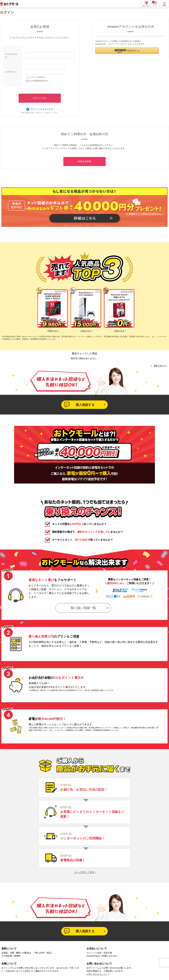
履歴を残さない (161, 366)
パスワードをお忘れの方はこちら (37, 80)
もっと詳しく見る (84, 872)
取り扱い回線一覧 (83, 608)
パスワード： (11, 72)
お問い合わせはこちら (97, 974)
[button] (127, 51)
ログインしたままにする (40, 109)
